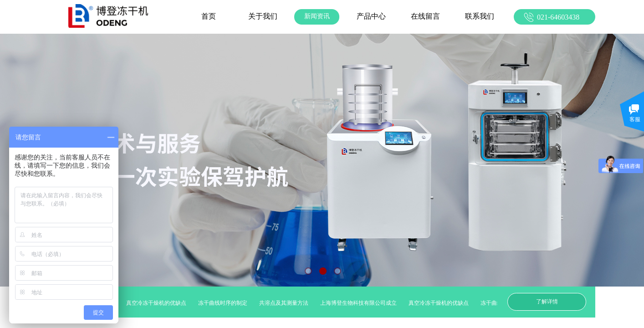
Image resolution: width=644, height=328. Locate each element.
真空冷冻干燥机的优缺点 (158, 303)
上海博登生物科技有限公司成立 (361, 303)
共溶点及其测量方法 (286, 303)
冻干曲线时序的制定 (225, 303)
